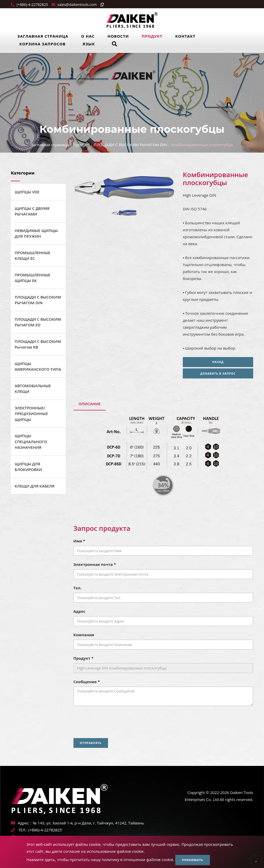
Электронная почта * (95, 564)
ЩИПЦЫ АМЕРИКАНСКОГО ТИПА (38, 366)
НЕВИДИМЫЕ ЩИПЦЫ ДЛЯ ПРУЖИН (36, 233)
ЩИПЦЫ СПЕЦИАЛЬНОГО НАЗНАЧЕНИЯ (31, 441)
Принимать (193, 860)
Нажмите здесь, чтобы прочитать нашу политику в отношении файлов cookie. (100, 859)
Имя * (79, 541)
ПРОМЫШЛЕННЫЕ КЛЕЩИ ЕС (32, 256)
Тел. (78, 588)
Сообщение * (87, 682)
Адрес (79, 611)
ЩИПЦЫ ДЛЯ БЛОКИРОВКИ (28, 467)
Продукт (152, 36)
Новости (118, 36)
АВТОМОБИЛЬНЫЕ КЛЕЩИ (33, 389)
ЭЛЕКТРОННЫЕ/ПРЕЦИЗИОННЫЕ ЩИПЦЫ (31, 414)
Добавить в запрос (218, 373)
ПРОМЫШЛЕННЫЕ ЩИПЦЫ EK (32, 278)
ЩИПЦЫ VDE (27, 192)
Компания (84, 635)
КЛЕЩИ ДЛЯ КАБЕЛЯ (35, 486)
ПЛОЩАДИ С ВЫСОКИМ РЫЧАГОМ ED (38, 322)
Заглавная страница (43, 36)
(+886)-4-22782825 (32, 5)
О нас (88, 36)
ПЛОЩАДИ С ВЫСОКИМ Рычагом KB (38, 344)
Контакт (185, 36)
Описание (90, 404)
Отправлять (91, 743)
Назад (218, 362)
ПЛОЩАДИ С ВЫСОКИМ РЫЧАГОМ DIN (130, 145)
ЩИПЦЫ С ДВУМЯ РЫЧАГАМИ (32, 211)
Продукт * (84, 658)
